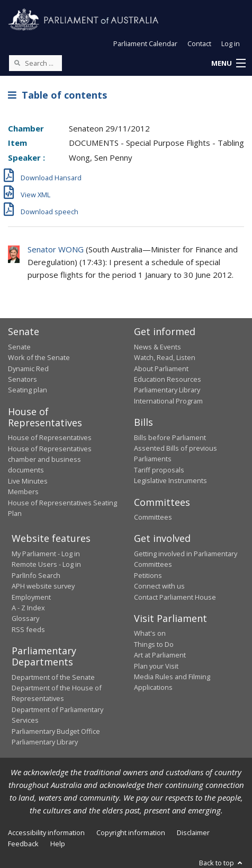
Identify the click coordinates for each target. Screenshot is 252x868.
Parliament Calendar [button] (145, 43)
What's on (150, 633)
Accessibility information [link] (46, 832)
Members (23, 492)
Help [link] (58, 844)
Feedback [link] (23, 844)
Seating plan (28, 390)
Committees (153, 517)
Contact (199, 43)
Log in (231, 43)
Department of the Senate (53, 677)
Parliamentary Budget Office (56, 731)
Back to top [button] (222, 863)
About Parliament (161, 369)
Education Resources (168, 379)
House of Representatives (50, 437)
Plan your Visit (156, 666)
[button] (228, 64)
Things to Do (154, 644)
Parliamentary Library (167, 390)
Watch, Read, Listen (165, 357)
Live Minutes (28, 481)
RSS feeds (28, 629)
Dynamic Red (28, 369)
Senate (19, 347)
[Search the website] (35, 63)
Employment (31, 597)
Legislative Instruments (170, 480)
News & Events (157, 347)
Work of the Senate (39, 357)
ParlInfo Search (36, 575)
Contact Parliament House (175, 597)
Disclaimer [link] (193, 832)
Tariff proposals (159, 470)
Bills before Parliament (170, 437)
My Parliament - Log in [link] (46, 554)
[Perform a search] (17, 63)
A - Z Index (28, 608)
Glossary (25, 618)
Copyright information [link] (131, 832)
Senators (22, 379)
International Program (168, 401)
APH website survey (43, 586)
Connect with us (159, 586)
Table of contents (57, 95)
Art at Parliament (160, 655)
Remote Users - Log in (46, 564)
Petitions (148, 575)
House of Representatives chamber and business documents (50, 459)
